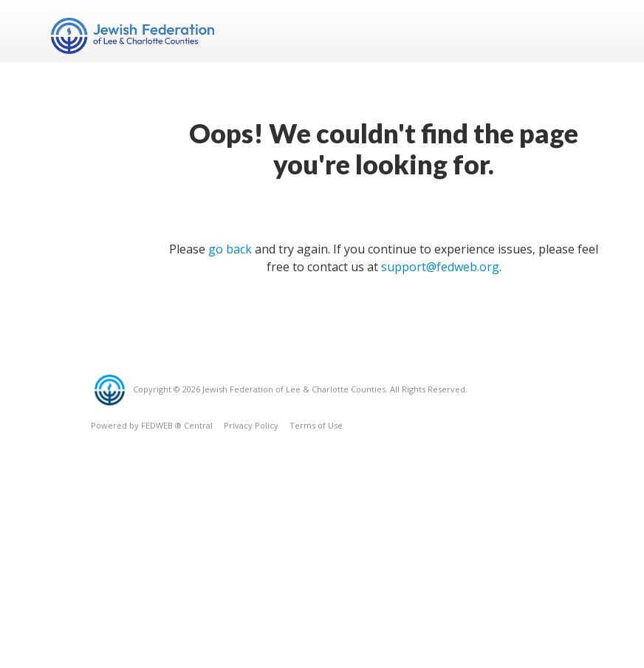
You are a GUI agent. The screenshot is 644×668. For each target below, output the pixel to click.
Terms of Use (316, 425)
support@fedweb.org (440, 267)
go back (230, 249)
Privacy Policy (251, 425)
